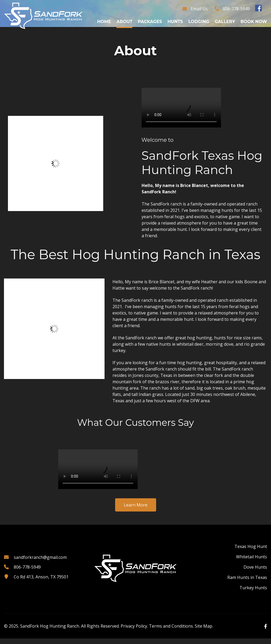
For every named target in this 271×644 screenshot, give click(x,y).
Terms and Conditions (171, 632)
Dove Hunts (255, 573)
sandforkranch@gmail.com (40, 563)
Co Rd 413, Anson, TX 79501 (41, 582)
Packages (150, 22)
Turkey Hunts (253, 593)
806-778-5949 (236, 9)
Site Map (204, 632)
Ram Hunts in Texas (247, 583)
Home (104, 22)
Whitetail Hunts (252, 562)
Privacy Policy (134, 632)
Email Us (199, 9)
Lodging (199, 22)
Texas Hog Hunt (251, 552)
